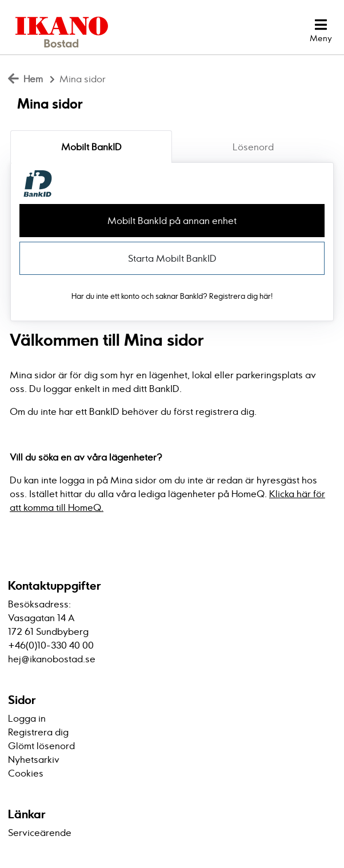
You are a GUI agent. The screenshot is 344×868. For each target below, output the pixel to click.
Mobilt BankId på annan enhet (172, 221)
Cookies (26, 773)
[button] (321, 31)
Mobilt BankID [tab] (91, 147)
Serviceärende (40, 833)
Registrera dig (38, 732)
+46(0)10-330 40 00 (51, 645)
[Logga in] (274, 31)
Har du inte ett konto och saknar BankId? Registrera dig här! (172, 296)
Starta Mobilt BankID (172, 258)
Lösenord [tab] (253, 147)
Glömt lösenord (41, 746)
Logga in (27, 718)
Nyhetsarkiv (34, 759)
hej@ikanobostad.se (52, 659)
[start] (58, 31)
